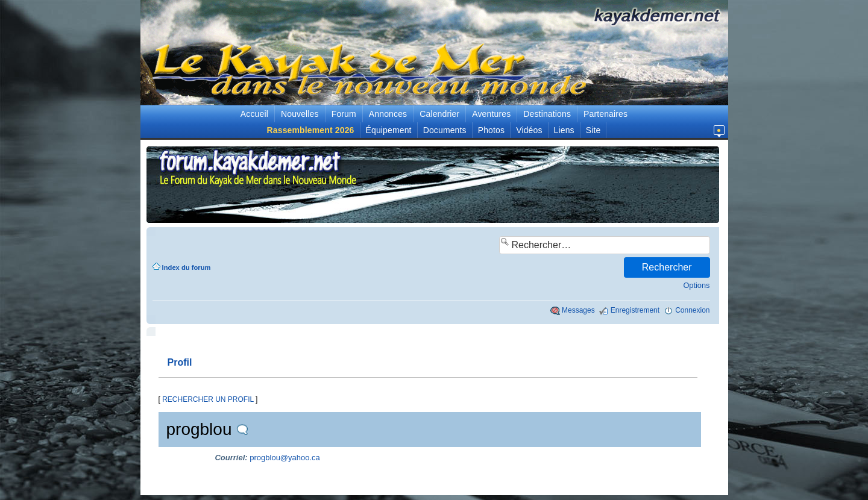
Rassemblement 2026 (311, 130)
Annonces (388, 114)
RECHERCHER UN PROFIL (208, 399)
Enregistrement (635, 310)
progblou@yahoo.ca (285, 458)
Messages (578, 310)
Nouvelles (300, 114)
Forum (344, 114)
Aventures (491, 114)
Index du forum (187, 267)
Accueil (254, 114)
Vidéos (529, 130)
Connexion (692, 310)
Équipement (389, 130)
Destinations (547, 114)
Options (696, 285)
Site (593, 130)
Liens (564, 130)
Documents (445, 130)
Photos (491, 130)
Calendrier (439, 114)
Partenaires (605, 114)
